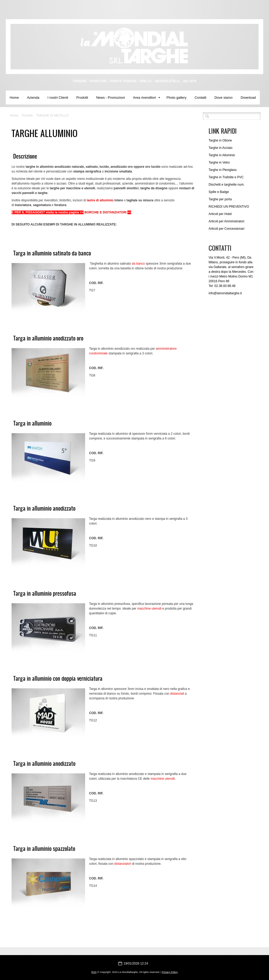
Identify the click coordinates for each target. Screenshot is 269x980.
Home (14, 98)
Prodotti (82, 98)
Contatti (201, 98)
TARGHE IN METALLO (52, 116)
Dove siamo (223, 98)
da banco (138, 264)
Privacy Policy (170, 972)
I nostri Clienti (58, 98)
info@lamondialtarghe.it (225, 293)
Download (248, 98)
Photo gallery (177, 98)
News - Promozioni (110, 98)
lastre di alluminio (100, 200)
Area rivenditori (146, 98)
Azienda (33, 98)
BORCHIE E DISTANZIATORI (105, 212)
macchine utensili (149, 609)
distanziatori (123, 864)
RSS (94, 972)
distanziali (177, 694)
